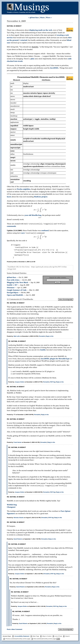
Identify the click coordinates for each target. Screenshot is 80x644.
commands (11, 227)
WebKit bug (12, 506)
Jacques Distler (20, 383)
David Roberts (18, 541)
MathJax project (41, 197)
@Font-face (11, 278)
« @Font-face (33, 18)
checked (10, 61)
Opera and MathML (15, 296)
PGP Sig (53, 383)
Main (42, 18)
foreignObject (13, 293)
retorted (24, 40)
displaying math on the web (41, 30)
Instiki (41, 351)
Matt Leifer (17, 337)
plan (33, 59)
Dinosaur (11, 288)
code (70, 59)
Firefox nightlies (23, 189)
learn (9, 197)
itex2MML (54, 68)
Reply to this (50, 337)
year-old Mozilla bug (33, 216)
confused (45, 231)
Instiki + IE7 (12, 286)
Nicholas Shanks (19, 519)
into (16, 61)
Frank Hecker (18, 444)
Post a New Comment (15, 631)
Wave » (49, 18)
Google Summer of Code (17, 291)
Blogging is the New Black (17, 283)
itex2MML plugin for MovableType (55, 360)
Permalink (42, 337)
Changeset (11, 509)
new (23, 234)
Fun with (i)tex (13, 281)
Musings (32, 8)
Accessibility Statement (22, 638)
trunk (20, 61)
